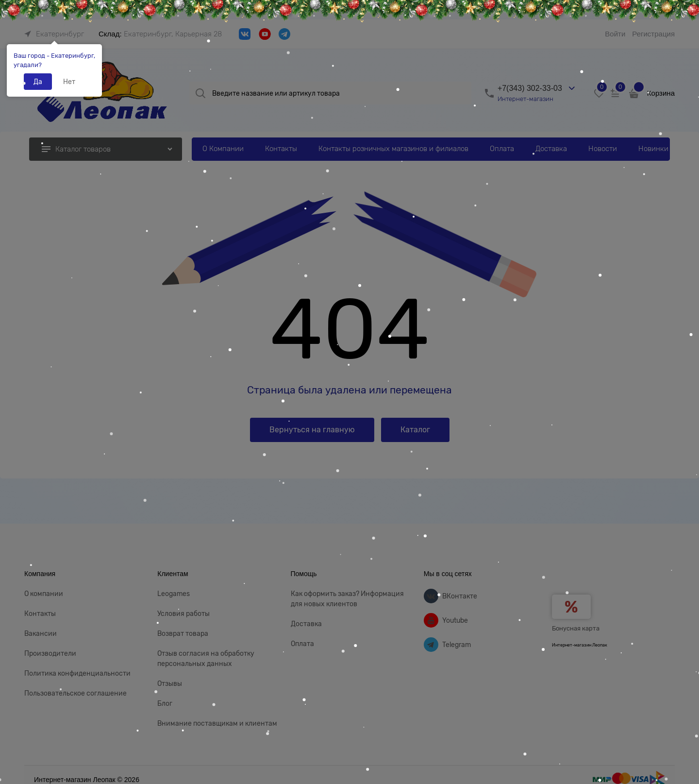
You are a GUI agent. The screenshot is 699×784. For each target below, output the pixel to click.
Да (38, 82)
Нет (69, 82)
